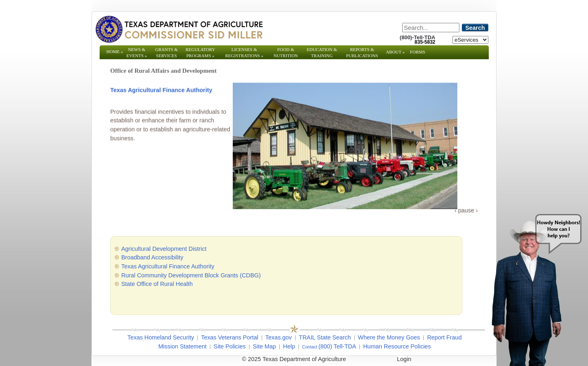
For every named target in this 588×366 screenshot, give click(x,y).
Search (475, 28)
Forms (418, 52)
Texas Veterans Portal (229, 337)
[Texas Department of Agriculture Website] (179, 29)
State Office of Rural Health (157, 284)
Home (115, 51)
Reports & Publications (362, 56)
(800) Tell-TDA (337, 346)
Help (289, 346)
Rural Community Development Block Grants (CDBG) (191, 275)
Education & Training (322, 52)
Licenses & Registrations (244, 52)
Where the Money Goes (389, 337)
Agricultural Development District (164, 249)
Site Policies (229, 346)
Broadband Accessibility (152, 257)
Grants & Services (166, 56)
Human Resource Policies (397, 346)
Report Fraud (444, 337)
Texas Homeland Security (161, 337)
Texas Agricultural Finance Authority (161, 91)
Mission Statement (183, 346)
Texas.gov (279, 337)
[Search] (431, 28)
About (395, 52)
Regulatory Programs (200, 52)
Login (404, 359)
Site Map (264, 346)
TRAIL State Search (325, 337)
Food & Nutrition (286, 52)
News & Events (136, 52)
